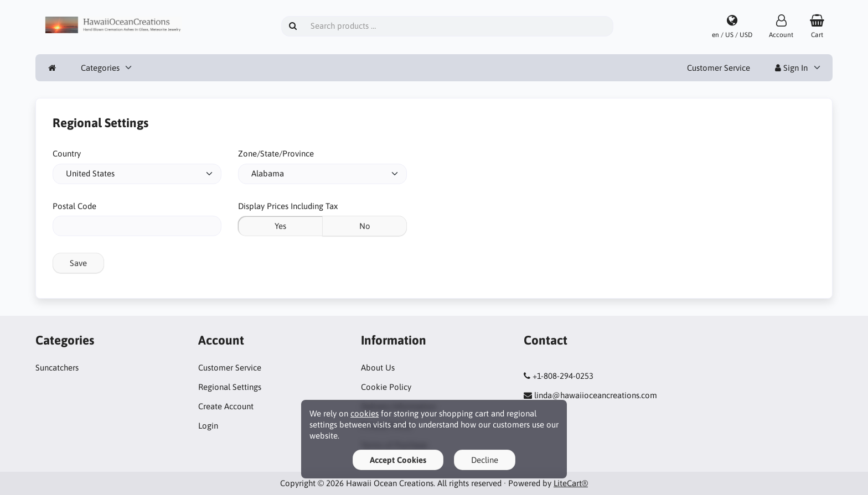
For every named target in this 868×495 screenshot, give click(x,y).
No (365, 226)
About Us (378, 368)
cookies (365, 413)
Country (67, 153)
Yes (280, 226)
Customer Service (719, 68)
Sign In (791, 68)
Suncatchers (57, 368)
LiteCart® (571, 483)
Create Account (226, 406)
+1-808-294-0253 (563, 376)
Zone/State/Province (276, 153)
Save (78, 263)
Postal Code (74, 206)
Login (208, 426)
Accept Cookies (398, 460)
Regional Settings (230, 387)
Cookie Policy (386, 387)
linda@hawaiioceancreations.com (596, 395)
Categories (100, 68)
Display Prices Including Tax (288, 206)
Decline (485, 460)
